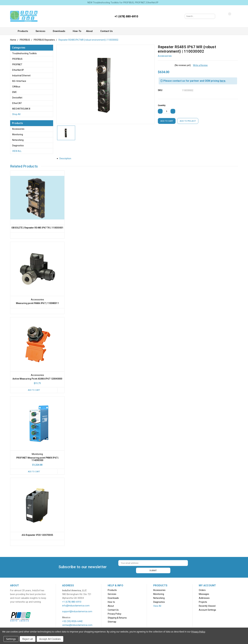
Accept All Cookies (50, 639)
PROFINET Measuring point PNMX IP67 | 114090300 (37, 459)
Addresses (204, 598)
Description (67, 158)
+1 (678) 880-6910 (72, 602)
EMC (14, 92)
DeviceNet (17, 98)
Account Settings (207, 610)
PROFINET (17, 64)
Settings (11, 639)
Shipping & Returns (117, 618)
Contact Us (108, 31)
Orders (202, 590)
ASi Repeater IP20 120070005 (37, 535)
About (91, 31)
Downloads (60, 31)
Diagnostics (18, 146)
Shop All (16, 114)
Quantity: (162, 105)
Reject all (28, 639)
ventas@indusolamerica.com (77, 625)
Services (42, 31)
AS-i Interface (19, 81)
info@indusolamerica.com (76, 605)
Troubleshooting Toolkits (24, 53)
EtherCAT (17, 103)
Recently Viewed (207, 606)
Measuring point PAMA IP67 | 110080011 (37, 303)
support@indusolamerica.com (77, 611)
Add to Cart (34, 390)
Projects (203, 602)
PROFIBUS (17, 59)
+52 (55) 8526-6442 (72, 621)
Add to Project (188, 121)
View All (17, 151)
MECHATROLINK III (21, 109)
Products (24, 31)
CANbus (16, 87)
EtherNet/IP (18, 70)
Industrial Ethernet (21, 76)
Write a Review (200, 65)
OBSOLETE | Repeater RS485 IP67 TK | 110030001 (37, 228)
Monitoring (18, 134)
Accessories (18, 129)
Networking (18, 140)
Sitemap (112, 622)
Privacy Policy (115, 614)
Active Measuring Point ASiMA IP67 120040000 (37, 379)
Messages (204, 594)
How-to (77, 31)
